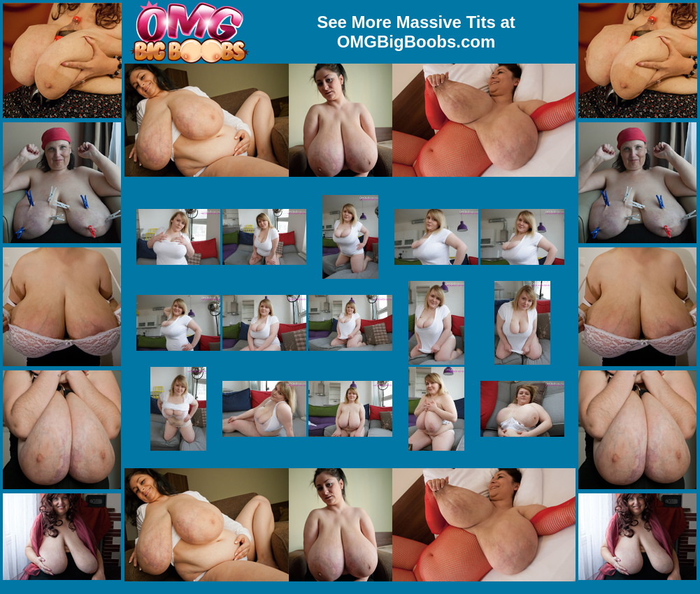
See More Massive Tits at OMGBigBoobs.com (416, 32)
